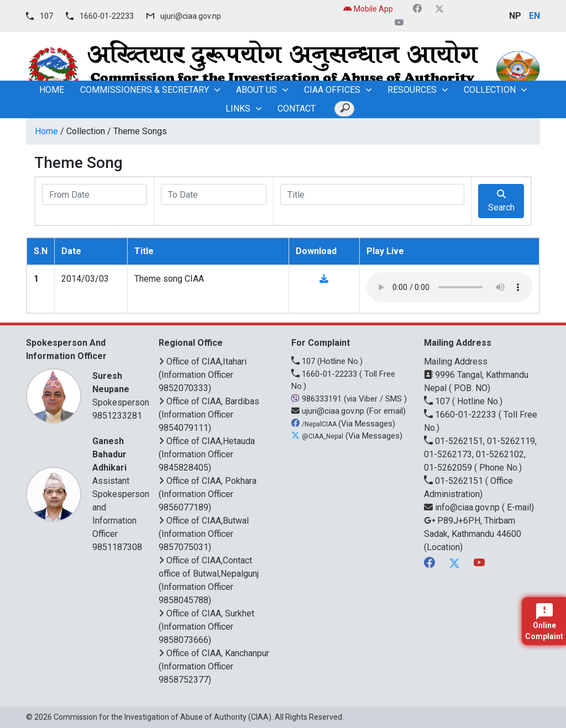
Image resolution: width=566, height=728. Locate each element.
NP (515, 16)
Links (238, 109)
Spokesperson (121, 389)
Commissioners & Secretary (145, 90)
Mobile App (368, 9)
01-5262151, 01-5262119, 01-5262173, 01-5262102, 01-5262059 (480, 454)
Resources (412, 90)
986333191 (318, 399)
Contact (297, 109)
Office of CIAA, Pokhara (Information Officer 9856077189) (208, 494)
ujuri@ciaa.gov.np (191, 16)
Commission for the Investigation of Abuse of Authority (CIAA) (163, 717)
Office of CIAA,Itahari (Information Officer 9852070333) (203, 375)
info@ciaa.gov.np (463, 507)
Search (501, 201)
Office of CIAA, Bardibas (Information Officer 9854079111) (209, 415)
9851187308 (117, 547)
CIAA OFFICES (332, 90)
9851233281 (117, 416)
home (52, 90)
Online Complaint (544, 622)
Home (46, 131)
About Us (256, 90)
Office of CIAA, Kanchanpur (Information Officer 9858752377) (214, 666)
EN (534, 16)
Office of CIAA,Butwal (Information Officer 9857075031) (204, 534)
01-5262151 (455, 481)
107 (46, 16)
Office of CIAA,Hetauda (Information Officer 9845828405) (207, 454)
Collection (490, 90)
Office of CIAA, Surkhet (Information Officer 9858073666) (206, 627)
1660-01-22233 (107, 16)
